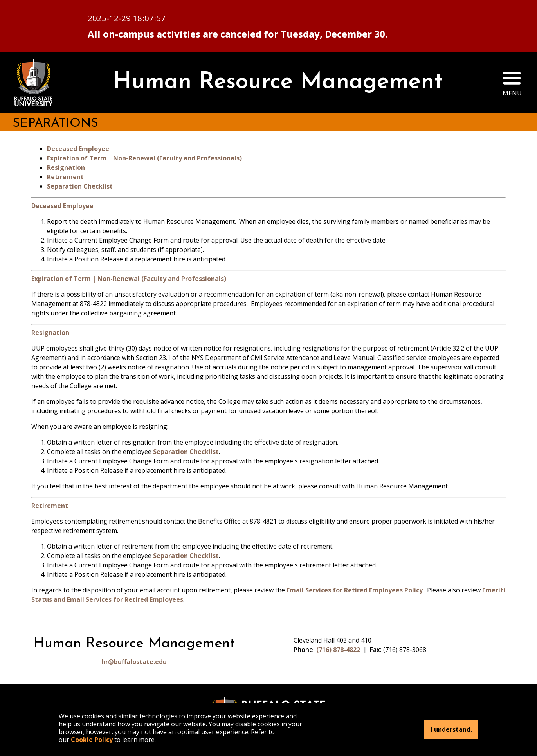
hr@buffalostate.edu (134, 662)
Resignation (66, 167)
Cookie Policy (92, 740)
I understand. (451, 729)
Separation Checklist (80, 186)
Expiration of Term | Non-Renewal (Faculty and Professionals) (144, 158)
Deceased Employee (78, 149)
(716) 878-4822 (338, 650)
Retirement (65, 177)
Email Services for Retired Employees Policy (355, 590)
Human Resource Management (278, 82)
